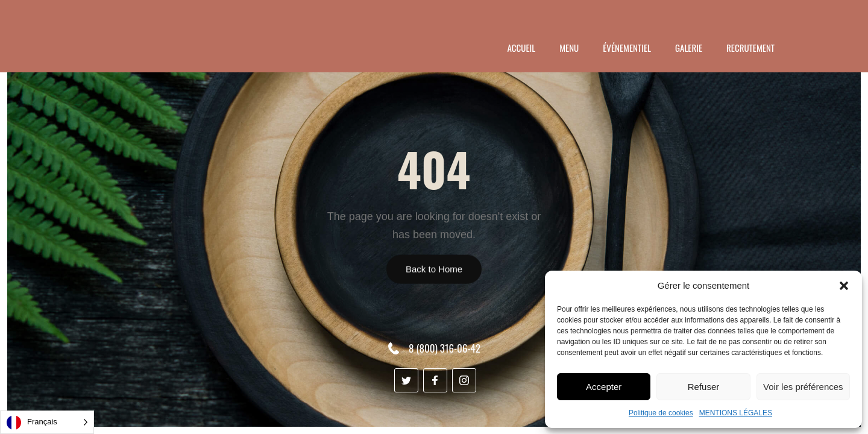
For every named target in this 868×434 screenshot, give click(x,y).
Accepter (604, 387)
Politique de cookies (661, 413)
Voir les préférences (803, 387)
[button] (844, 286)
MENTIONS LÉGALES (736, 413)
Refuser (704, 387)
